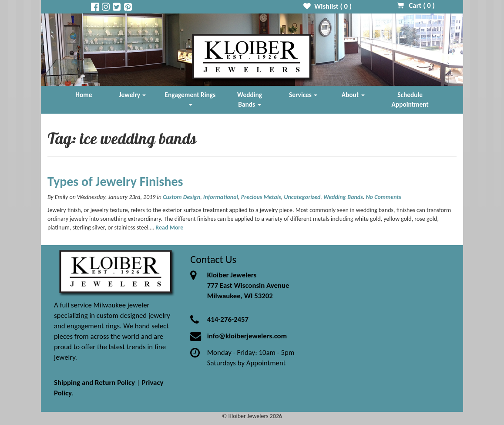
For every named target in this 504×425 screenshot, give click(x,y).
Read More (169, 228)
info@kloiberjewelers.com (247, 336)
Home (84, 95)
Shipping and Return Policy (94, 383)
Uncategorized (302, 197)
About (353, 95)
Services (303, 95)
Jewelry (133, 95)
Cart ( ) (416, 5)
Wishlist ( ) (328, 6)
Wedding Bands (250, 100)
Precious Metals (261, 197)
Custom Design (181, 197)
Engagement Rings (190, 98)
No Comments (383, 197)
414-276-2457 (228, 319)
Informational (221, 197)
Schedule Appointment (410, 100)
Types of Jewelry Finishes (115, 181)
